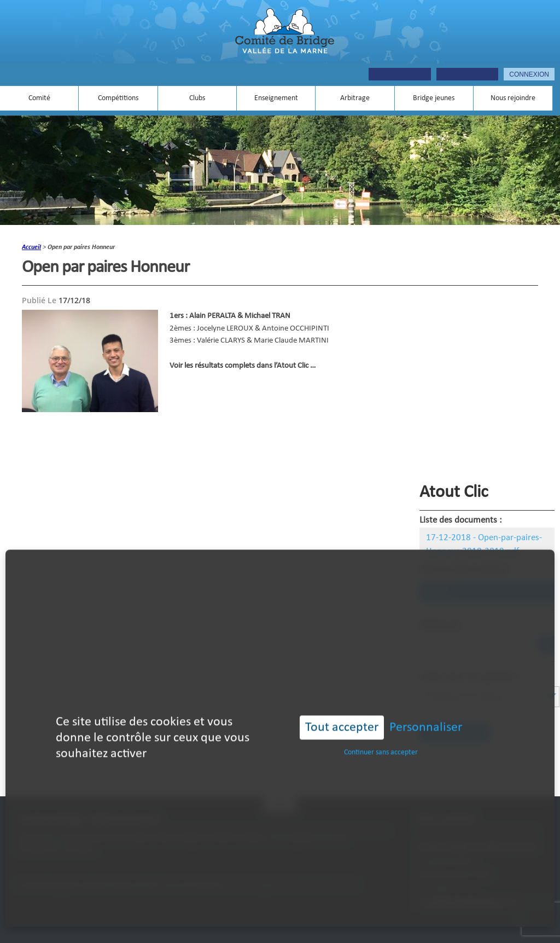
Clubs (197, 98)
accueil (31, 247)
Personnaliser (426, 709)
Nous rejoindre (513, 98)
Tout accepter (342, 709)
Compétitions (118, 98)
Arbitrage (355, 98)
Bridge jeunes (434, 98)
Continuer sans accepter (381, 734)
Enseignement (276, 98)
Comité (39, 98)
